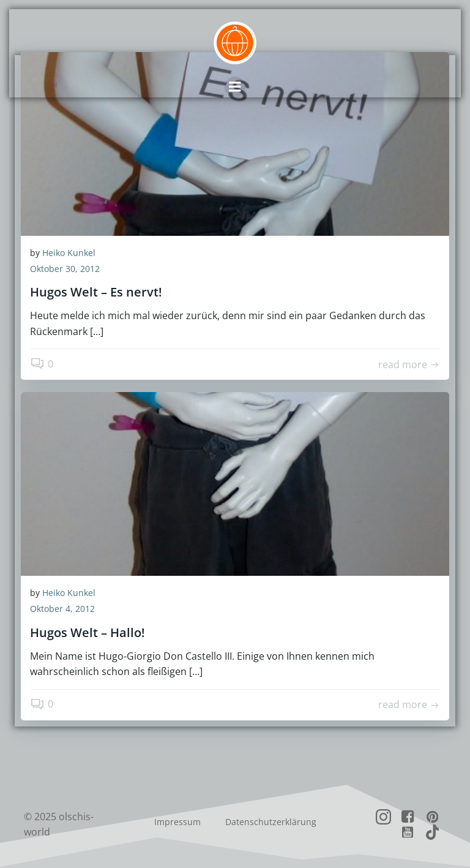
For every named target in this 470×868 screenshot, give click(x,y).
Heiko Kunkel (69, 253)
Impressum (177, 822)
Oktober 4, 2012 (62, 609)
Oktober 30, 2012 (65, 269)
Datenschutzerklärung (271, 822)
